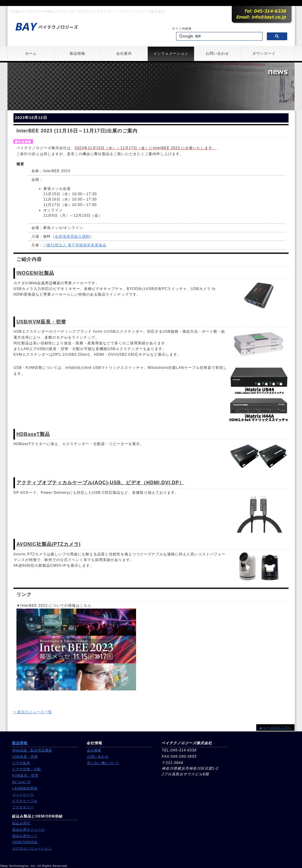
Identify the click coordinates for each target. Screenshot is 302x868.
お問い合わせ (217, 54)
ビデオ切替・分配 (27, 769)
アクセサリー (23, 807)
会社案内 (124, 54)
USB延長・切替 (25, 757)
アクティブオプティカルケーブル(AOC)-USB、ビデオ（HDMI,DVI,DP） (100, 483)
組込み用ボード (25, 836)
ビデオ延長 (21, 763)
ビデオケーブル (25, 801)
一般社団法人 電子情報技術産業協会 (75, 245)
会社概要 (94, 750)
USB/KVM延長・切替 (41, 322)
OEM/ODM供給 (25, 842)
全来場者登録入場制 (72, 236)
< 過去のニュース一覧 (33, 712)
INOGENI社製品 (35, 273)
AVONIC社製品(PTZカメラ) (49, 544)
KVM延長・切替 (25, 775)
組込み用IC (21, 823)
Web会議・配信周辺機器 (32, 750)
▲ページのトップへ (275, 728)
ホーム (31, 54)
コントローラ (23, 794)
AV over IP (22, 782)
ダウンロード (264, 54)
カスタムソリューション (32, 848)
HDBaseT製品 (33, 434)
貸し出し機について (103, 763)
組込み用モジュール (28, 829)
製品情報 (77, 54)
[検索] (219, 36)
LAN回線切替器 (25, 788)
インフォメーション (171, 54)
